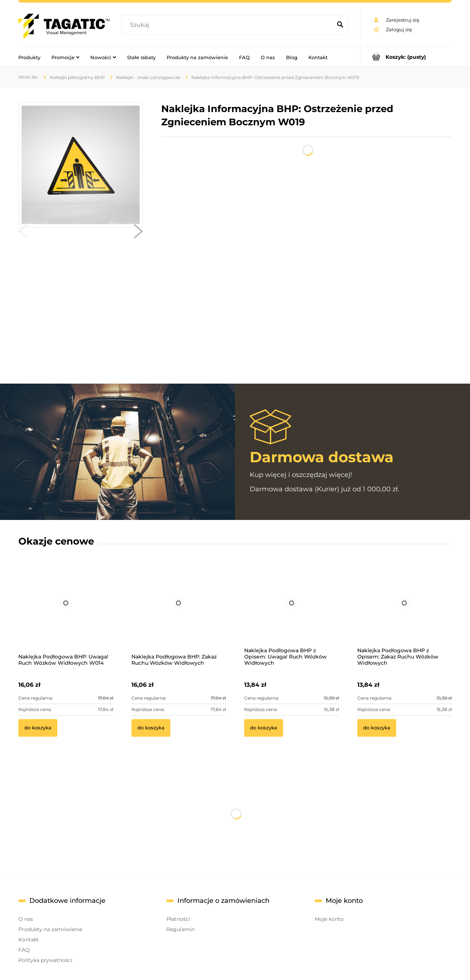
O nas (26, 919)
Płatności (178, 919)
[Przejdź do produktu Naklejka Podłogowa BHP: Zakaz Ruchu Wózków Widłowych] (179, 613)
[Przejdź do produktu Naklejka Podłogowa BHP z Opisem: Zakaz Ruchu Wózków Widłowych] (405, 613)
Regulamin (180, 929)
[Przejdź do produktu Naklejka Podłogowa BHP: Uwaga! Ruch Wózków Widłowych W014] (66, 613)
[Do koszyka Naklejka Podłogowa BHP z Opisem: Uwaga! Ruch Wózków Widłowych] (264, 728)
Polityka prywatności (45, 960)
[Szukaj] (340, 25)
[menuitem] (29, 57)
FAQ (24, 950)
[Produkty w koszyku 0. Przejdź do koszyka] (406, 57)
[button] (23, 233)
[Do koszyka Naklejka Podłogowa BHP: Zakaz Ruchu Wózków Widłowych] (151, 728)
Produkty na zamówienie (50, 929)
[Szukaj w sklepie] (228, 25)
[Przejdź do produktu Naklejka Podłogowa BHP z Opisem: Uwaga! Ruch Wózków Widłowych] (292, 613)
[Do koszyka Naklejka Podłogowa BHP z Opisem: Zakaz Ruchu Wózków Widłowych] (377, 728)
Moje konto (329, 919)
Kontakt (29, 940)
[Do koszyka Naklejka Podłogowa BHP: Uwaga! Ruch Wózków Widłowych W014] (38, 728)
